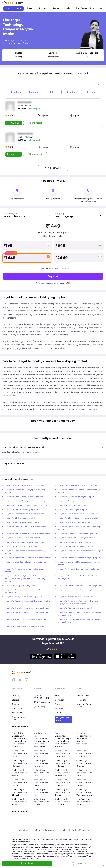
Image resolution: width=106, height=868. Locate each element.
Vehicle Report (80, 8)
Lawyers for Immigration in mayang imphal (76, 538)
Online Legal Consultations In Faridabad (63, 753)
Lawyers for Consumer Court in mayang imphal (78, 514)
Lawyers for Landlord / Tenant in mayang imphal (26, 527)
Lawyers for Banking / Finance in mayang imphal (26, 505)
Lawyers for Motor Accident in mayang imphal (77, 590)
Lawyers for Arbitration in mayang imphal (76, 597)
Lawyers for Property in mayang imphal (75, 522)
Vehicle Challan (21, 810)
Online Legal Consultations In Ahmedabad (63, 772)
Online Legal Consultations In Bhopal (20, 791)
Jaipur (53, 92)
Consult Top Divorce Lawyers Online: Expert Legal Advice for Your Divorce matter (20, 739)
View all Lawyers (53, 168)
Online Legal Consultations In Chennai (84, 763)
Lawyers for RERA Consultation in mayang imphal (26, 619)
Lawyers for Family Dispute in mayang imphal (24, 486)
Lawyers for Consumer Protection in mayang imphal (80, 586)
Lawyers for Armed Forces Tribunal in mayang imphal (28, 534)
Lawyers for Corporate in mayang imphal (22, 510)
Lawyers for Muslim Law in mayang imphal (76, 497)
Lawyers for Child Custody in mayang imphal (24, 497)
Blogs (92, 8)
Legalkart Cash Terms (84, 705)
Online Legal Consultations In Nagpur (20, 782)
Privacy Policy (83, 696)
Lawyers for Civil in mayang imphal (20, 518)
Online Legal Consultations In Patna (20, 801)
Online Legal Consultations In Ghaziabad (84, 753)
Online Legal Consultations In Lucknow (63, 782)
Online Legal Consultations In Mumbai (20, 763)
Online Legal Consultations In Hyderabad (63, 763)
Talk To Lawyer (14, 8)
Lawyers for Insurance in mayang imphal (22, 538)
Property (32, 8)
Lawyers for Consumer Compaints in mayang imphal (27, 601)
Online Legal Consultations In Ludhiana (63, 801)
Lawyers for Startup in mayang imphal (74, 501)
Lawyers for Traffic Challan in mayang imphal (24, 626)
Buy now (53, 276)
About (58, 696)
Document (45, 8)
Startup (57, 8)
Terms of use (83, 700)
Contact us (60, 700)
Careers (59, 713)
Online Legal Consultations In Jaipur (42, 782)
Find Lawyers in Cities (20, 718)
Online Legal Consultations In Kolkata (20, 772)
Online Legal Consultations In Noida (42, 753)
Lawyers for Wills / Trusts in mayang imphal (23, 597)
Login (100, 8)
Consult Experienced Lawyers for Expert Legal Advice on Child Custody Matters (63, 739)
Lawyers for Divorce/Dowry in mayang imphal (77, 486)
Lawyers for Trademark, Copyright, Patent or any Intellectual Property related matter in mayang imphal (25, 579)
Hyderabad (90, 92)
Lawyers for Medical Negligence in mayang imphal (26, 501)
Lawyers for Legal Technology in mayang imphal (25, 562)
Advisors (59, 708)
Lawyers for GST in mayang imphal (73, 505)
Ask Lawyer (17, 708)
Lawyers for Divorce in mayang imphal (74, 542)
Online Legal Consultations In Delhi (20, 753)
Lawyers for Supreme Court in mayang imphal (77, 534)
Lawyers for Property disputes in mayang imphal (79, 569)
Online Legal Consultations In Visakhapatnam (84, 791)
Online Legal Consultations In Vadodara (42, 801)
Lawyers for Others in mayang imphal (21, 547)
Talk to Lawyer (20, 726)
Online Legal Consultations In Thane (63, 791)
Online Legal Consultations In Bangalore (42, 763)
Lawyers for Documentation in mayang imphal (25, 514)
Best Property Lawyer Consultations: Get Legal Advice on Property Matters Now (42, 739)
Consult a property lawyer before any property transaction (84, 738)
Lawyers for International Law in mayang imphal (25, 542)
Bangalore (35, 92)
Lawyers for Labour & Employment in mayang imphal (80, 551)
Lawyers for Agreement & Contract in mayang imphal (28, 558)
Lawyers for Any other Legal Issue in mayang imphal (27, 608)
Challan (68, 8)
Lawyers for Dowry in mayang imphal (21, 586)
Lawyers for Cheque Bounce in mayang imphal (78, 518)
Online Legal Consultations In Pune (42, 772)
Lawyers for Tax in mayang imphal (72, 510)
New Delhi (16, 92)
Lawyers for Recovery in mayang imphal (22, 522)
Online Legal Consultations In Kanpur (84, 782)
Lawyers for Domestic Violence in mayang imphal (79, 558)
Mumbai (71, 92)
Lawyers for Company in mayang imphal (75, 547)
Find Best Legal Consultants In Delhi (84, 801)
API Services (18, 713)
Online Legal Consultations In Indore (42, 791)
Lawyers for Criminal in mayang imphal (75, 608)
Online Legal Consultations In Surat (84, 772)
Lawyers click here (63, 719)
